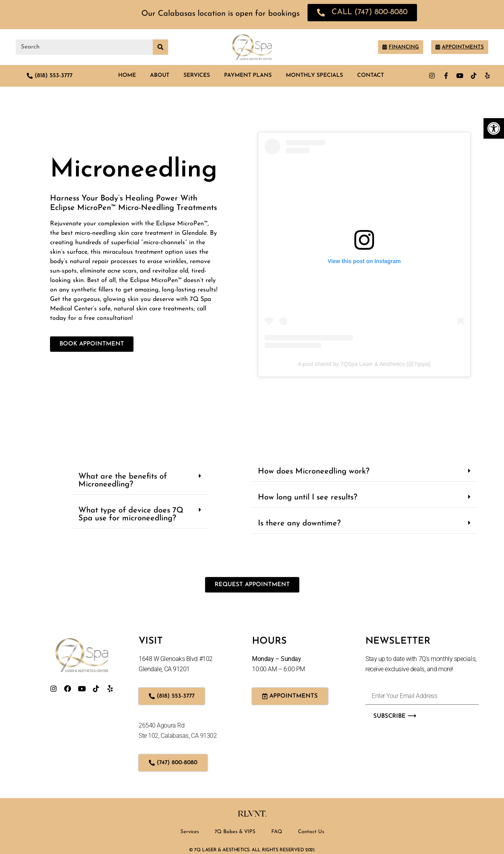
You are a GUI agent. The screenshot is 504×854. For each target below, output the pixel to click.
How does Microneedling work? (314, 472)
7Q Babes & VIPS (235, 832)
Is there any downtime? (299, 524)
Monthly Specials (314, 75)
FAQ (277, 832)
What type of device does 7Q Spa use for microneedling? (131, 514)
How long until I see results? (308, 498)
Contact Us (311, 832)
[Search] (160, 47)
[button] (140, 481)
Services (197, 75)
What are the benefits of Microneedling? (123, 481)
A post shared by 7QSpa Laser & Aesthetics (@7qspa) (364, 364)
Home (127, 75)
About (160, 75)
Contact (371, 75)
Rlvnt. (252, 814)
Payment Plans (248, 75)
